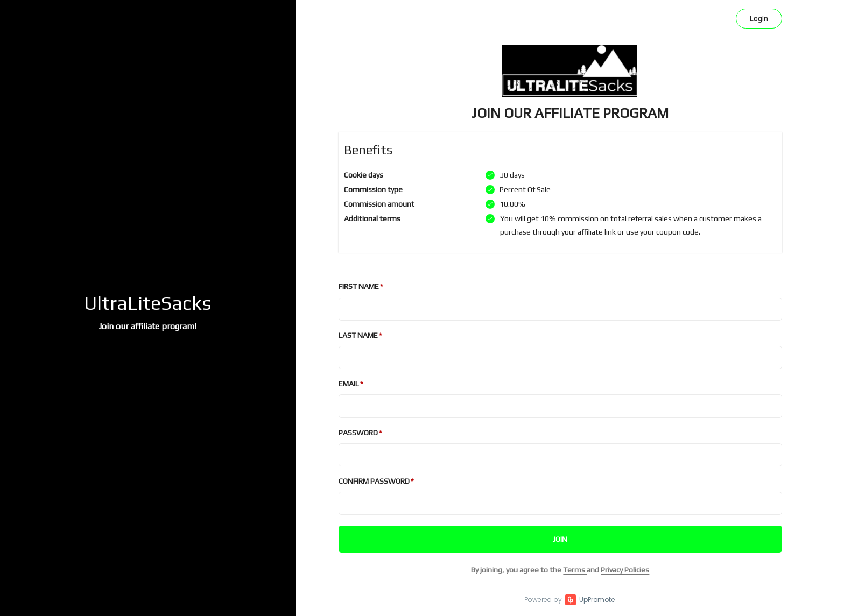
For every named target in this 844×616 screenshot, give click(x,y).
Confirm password (374, 481)
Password (358, 433)
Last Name (358, 335)
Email (349, 384)
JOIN (560, 539)
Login (759, 18)
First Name (359, 286)
